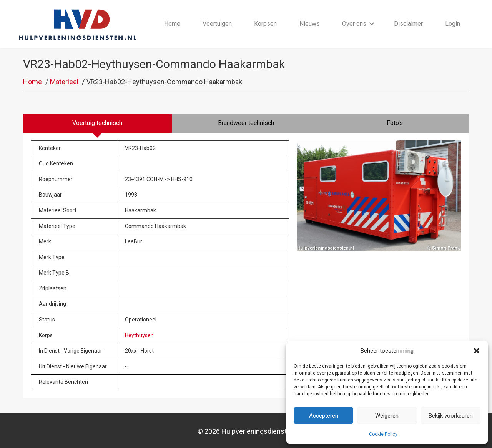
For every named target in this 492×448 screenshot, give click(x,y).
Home (172, 24)
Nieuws (310, 24)
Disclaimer (408, 24)
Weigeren (387, 416)
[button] (477, 351)
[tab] (97, 123)
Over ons (354, 24)
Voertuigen (217, 24)
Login (453, 24)
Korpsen (265, 24)
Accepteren (324, 416)
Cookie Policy (383, 434)
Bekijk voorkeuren (451, 416)
